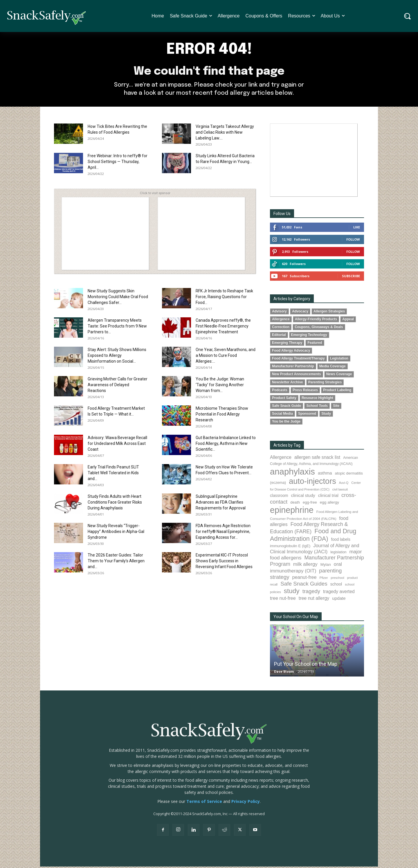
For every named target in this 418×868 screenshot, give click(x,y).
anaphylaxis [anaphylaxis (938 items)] (292, 473)
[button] (407, 16)
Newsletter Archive (288, 384)
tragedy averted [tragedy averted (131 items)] (339, 593)
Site (336, 407)
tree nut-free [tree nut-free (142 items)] (283, 599)
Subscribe (351, 278)
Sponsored (307, 415)
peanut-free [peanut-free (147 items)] (305, 579)
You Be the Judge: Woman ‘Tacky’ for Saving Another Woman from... (220, 386)
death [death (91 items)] (295, 504)
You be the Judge (286, 423)
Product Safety (284, 399)
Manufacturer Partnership (293, 368)
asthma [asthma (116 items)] (325, 475)
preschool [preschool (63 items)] (338, 579)
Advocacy (300, 313)
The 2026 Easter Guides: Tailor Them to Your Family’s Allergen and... (116, 563)
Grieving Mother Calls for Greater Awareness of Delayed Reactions (118, 386)
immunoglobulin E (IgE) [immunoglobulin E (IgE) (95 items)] (290, 548)
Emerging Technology (309, 337)
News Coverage (339, 376)
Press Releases (305, 391)
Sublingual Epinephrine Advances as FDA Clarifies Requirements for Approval (221, 504)
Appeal (348, 321)
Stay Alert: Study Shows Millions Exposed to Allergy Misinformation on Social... (117, 357)
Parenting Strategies (325, 384)
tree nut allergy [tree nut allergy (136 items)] (314, 600)
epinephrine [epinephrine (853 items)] (292, 512)
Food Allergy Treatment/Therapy (298, 360)
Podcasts (280, 391)
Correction (281, 329)
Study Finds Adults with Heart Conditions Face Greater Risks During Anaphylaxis (115, 504)
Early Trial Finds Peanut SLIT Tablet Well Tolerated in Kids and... (113, 475)
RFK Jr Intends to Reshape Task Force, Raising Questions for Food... (224, 298)
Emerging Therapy (287, 344)
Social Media (282, 415)
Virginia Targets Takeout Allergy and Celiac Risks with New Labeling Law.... (225, 134)
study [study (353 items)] (292, 593)
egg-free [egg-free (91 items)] (310, 504)
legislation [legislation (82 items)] (338, 554)
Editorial (279, 337)
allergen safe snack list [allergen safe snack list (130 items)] (317, 459)
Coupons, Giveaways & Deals (319, 329)
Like (357, 229)
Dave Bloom (284, 673)
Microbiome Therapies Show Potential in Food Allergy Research (222, 416)
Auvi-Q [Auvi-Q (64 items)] (344, 484)
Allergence (281, 321)
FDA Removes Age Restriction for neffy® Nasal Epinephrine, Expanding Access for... (223, 533)
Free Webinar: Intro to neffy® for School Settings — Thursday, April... (118, 163)
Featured (315, 344)
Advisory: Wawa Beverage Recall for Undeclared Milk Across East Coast (117, 445)
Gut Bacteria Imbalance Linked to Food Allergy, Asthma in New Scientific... (226, 445)
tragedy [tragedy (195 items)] (311, 593)
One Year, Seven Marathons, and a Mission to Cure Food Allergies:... (226, 357)
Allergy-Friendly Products (316, 321)
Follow (353, 241)
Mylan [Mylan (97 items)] (326, 566)
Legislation (339, 360)
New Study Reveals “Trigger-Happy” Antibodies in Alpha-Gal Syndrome (116, 533)
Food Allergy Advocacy (291, 352)
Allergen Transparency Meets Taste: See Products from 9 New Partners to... (117, 328)
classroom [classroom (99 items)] (279, 497)
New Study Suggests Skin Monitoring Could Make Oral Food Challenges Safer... (118, 298)
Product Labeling (337, 391)
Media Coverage (333, 368)
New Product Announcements (297, 376)
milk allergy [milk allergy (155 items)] (305, 566)
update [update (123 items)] (339, 600)
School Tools (317, 407)
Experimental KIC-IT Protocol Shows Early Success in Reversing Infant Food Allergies (224, 563)
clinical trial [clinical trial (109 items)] (328, 497)
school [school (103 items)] (336, 586)
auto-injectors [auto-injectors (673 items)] (312, 483)
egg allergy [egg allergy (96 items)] (329, 504)
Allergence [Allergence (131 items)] (281, 459)
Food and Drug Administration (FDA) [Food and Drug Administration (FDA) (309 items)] (313, 537)
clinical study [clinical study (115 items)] (303, 497)
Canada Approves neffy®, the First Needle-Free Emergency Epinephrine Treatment (223, 328)
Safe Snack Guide (287, 407)
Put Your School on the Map (306, 665)
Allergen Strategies (329, 313)
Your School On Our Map (296, 618)
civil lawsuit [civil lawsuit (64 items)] (340, 491)
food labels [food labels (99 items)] (340, 541)
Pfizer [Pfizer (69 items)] (324, 579)
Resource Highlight (317, 399)
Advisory (279, 313)
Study (326, 415)
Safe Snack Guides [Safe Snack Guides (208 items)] (304, 585)
